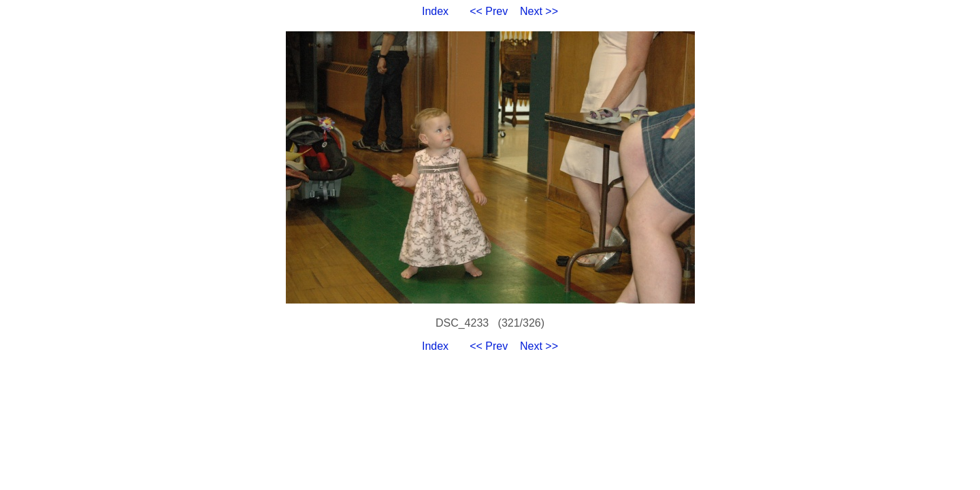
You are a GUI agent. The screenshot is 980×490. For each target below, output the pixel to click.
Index (435, 11)
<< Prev (489, 11)
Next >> (539, 11)
